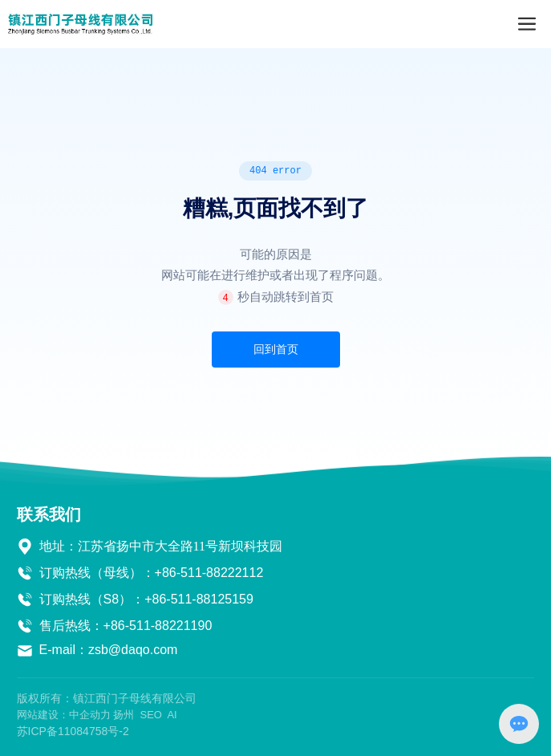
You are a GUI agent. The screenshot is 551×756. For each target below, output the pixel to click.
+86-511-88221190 (158, 626)
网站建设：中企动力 (64, 715)
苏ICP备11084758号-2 (73, 731)
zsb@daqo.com (133, 650)
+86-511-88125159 (199, 599)
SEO (150, 715)
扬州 (124, 715)
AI (172, 715)
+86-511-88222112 (209, 573)
